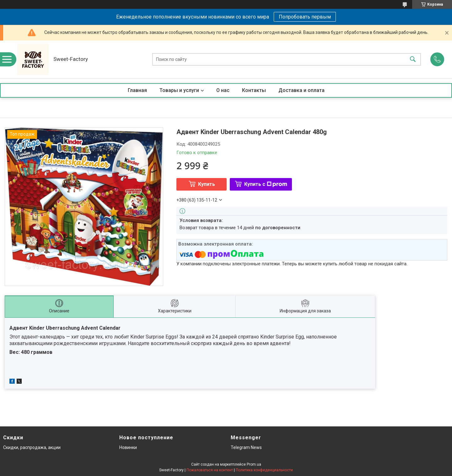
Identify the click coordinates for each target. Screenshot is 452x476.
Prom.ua (254, 464)
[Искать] (413, 59)
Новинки (128, 447)
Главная (137, 90)
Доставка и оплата (301, 90)
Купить (207, 184)
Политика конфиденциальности (264, 470)
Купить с (266, 184)
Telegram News (246, 447)
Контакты (254, 90)
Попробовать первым (305, 17)
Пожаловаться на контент (210, 470)
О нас (223, 90)
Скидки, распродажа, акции (32, 447)
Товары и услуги (179, 90)
